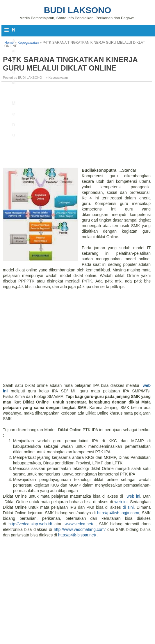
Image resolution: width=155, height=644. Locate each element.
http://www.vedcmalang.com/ (80, 529)
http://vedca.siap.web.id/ (30, 524)
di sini (128, 507)
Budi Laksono (78, 10)
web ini (132, 496)
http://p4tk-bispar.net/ (77, 535)
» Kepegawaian (57, 78)
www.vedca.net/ (79, 524)
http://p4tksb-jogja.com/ (118, 513)
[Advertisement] (77, 127)
